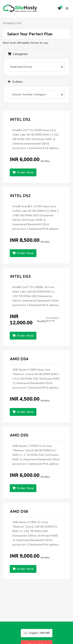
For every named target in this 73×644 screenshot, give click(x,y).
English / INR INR (37, 633)
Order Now (23, 172)
